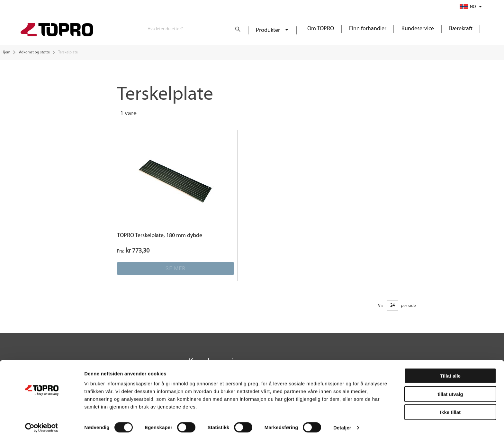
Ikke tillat (450, 406)
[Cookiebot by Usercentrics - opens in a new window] (42, 421)
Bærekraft (461, 29)
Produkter (269, 30)
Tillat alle (450, 369)
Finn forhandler (368, 29)
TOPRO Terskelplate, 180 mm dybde (160, 236)
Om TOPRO (321, 29)
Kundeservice (418, 29)
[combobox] (195, 29)
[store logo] (57, 31)
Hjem (6, 52)
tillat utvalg (450, 388)
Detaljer (342, 421)
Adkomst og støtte (34, 52)
